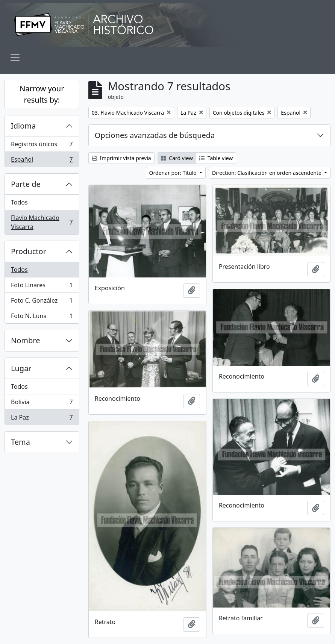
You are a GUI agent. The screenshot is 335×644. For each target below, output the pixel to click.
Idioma (23, 126)
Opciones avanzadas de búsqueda (155, 135)
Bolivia (42, 404)
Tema (20, 442)
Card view (177, 158)
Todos (19, 202)
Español (42, 161)
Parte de (26, 184)
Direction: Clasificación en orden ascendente (267, 173)
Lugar (21, 368)
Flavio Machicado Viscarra (42, 222)
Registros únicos (42, 146)
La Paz (42, 419)
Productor (29, 251)
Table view (216, 158)
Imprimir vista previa (121, 158)
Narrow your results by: (42, 94)
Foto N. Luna (42, 317)
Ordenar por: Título (174, 173)
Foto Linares (42, 287)
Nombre (25, 340)
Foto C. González (42, 302)
